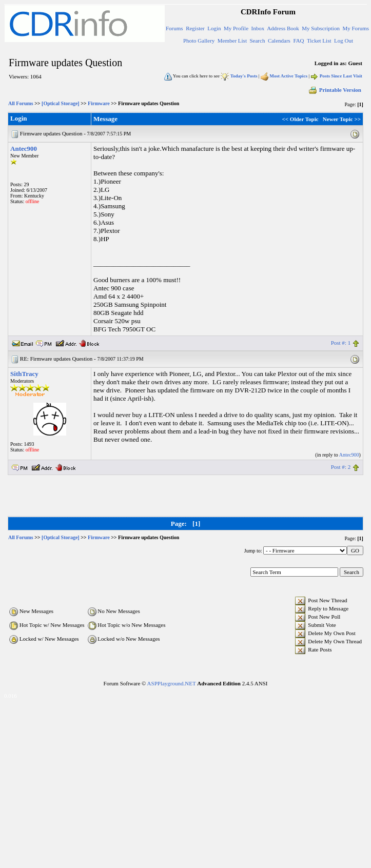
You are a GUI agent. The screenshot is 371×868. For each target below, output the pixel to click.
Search (257, 41)
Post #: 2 (341, 467)
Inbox (258, 28)
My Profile (236, 28)
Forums (174, 28)
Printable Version (335, 90)
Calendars (279, 41)
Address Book (283, 28)
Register (195, 28)
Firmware (99, 103)
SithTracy (24, 374)
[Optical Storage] (61, 103)
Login (214, 28)
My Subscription (321, 28)
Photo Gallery (199, 41)
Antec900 (24, 149)
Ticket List (319, 41)
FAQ (298, 41)
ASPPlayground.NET (172, 683)
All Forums (21, 103)
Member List (232, 41)
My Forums (356, 28)
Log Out (344, 41)
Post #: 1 (341, 343)
